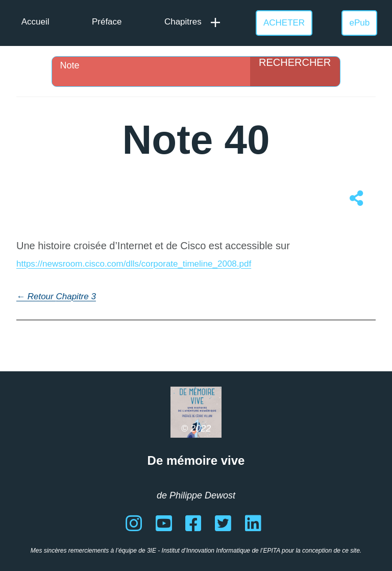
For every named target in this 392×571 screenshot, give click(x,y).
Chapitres (183, 22)
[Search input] (153, 65)
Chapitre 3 (76, 296)
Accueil (35, 22)
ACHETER (284, 23)
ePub (360, 23)
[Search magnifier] (295, 72)
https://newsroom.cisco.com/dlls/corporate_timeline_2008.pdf (134, 264)
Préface (107, 22)
